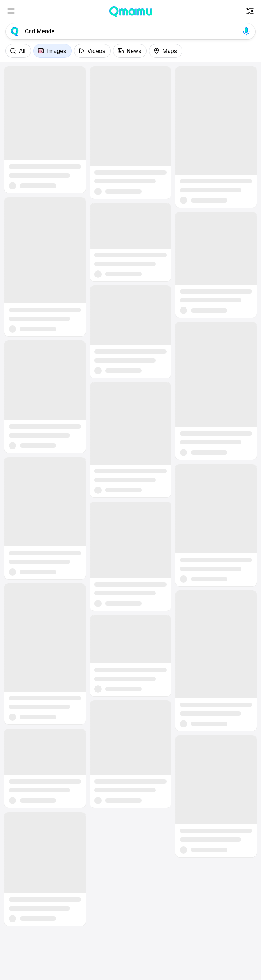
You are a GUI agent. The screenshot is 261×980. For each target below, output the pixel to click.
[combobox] (130, 31)
